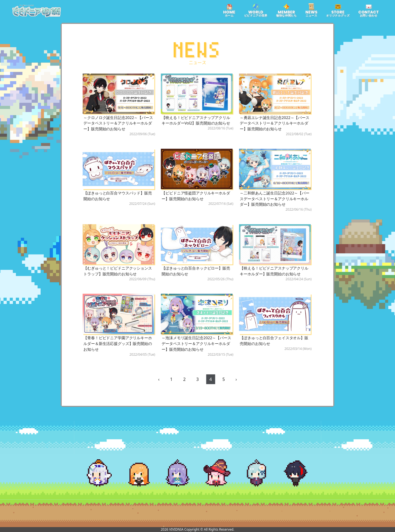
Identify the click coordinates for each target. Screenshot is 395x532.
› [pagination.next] (236, 379)
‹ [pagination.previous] (159, 379)
